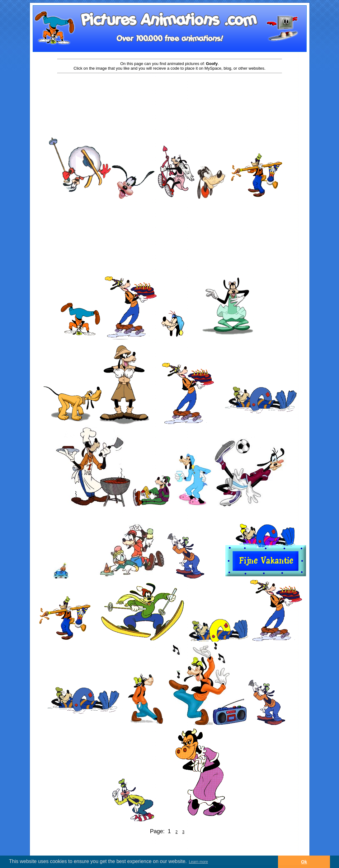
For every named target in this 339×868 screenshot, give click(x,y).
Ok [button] (304, 862)
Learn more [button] (198, 862)
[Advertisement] (170, 94)
